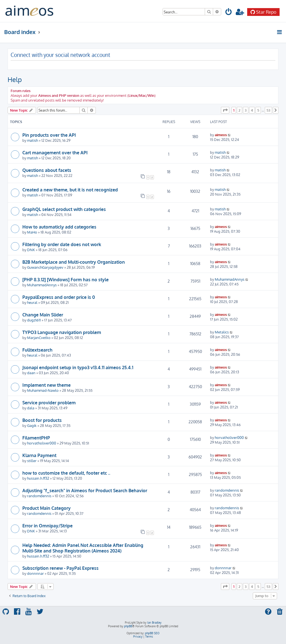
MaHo (32, 232)
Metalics (222, 332)
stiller (32, 461)
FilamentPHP (36, 438)
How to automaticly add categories (59, 227)
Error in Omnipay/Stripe (47, 526)
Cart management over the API (55, 153)
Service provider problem (49, 403)
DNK (31, 250)
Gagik (32, 425)
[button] (225, 110)
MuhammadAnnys (42, 285)
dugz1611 (34, 320)
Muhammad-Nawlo (43, 390)
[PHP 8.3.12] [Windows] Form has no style (65, 280)
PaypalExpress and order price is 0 (59, 297)
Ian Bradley (154, 623)
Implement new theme (47, 385)
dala (31, 408)
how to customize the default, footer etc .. (66, 473)
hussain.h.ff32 (38, 478)
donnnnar (35, 573)
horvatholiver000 (42, 443)
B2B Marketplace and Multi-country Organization (74, 262)
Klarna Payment (39, 455)
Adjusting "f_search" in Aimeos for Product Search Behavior (85, 491)
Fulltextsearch (37, 350)
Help (15, 79)
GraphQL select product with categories (64, 209)
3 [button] (246, 110)
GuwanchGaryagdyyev (45, 267)
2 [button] (239, 110)
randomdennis (39, 496)
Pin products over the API (49, 135)
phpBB (128, 626)
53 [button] (268, 110)
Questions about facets (47, 170)
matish (33, 140)
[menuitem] (229, 13)
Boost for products (42, 420)
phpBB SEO (152, 633)
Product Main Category (47, 508)
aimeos (221, 135)
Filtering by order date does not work (62, 244)
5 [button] (258, 110)
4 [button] (252, 110)
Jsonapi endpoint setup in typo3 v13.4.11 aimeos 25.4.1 (78, 367)
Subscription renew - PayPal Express (60, 568)
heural (32, 302)
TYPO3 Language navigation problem (62, 332)
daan (31, 373)
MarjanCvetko (39, 337)
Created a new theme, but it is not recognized (70, 190)
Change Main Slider (43, 315)
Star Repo (263, 12)
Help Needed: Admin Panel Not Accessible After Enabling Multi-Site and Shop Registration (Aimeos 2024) (83, 548)
